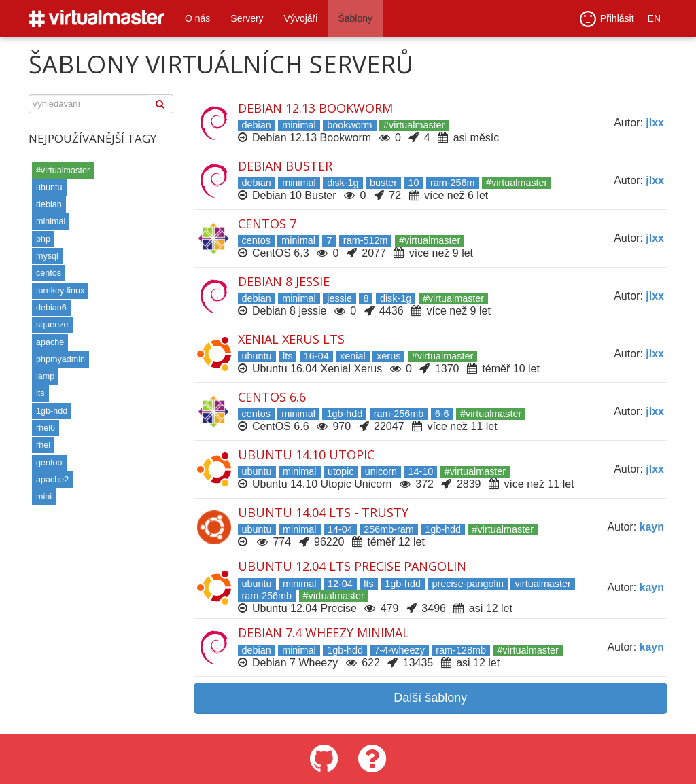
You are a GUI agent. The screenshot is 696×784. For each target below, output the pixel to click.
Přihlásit (607, 19)
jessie (340, 298)
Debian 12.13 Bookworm (315, 108)
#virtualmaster (63, 171)
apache (50, 342)
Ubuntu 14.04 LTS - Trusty (323, 512)
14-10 (421, 471)
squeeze (52, 325)
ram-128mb (461, 650)
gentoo (49, 463)
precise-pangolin (468, 584)
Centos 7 (267, 224)
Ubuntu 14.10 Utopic (306, 455)
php (43, 239)
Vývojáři (301, 18)
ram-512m (366, 240)
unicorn (381, 471)
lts (40, 393)
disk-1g (343, 183)
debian (49, 204)
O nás (197, 18)
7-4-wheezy (399, 650)
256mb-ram (389, 529)
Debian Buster (285, 166)
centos (49, 273)
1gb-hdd (52, 411)
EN (654, 18)
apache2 (52, 480)
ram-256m (453, 183)
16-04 (316, 356)
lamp (45, 376)
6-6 (442, 414)
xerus (388, 356)
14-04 (340, 529)
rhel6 (46, 428)
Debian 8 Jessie (284, 281)
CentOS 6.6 (272, 397)
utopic (341, 471)
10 (414, 183)
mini (44, 497)
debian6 (51, 308)
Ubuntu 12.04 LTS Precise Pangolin (352, 566)
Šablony (355, 18)
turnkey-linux (60, 291)
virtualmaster (542, 584)
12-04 (340, 584)
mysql (47, 256)
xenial (353, 356)
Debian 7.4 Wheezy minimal (324, 632)
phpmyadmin (60, 359)
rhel (43, 445)
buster (383, 183)
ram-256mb (399, 414)
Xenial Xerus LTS (291, 339)
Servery (247, 18)
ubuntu (49, 188)
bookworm (349, 125)
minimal (51, 221)
